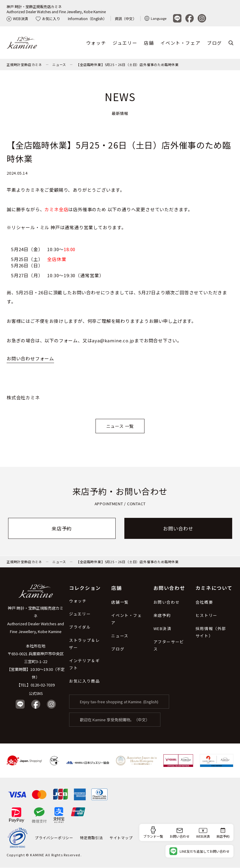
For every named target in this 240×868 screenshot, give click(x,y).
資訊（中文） (126, 18)
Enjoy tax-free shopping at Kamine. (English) (119, 702)
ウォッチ (96, 43)
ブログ (214, 43)
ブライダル (80, 628)
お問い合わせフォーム (30, 359)
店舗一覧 (120, 603)
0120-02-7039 (43, 685)
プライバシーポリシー (54, 838)
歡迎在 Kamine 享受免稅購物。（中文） (115, 720)
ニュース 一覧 (120, 427)
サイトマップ (121, 838)
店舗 (149, 43)
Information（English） (87, 18)
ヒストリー (207, 616)
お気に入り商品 (84, 682)
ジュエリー (125, 43)
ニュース (59, 65)
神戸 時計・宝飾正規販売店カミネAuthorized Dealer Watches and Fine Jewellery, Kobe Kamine (56, 9)
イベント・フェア (180, 43)
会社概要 (204, 603)
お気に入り (48, 18)
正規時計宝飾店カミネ (24, 65)
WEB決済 (17, 18)
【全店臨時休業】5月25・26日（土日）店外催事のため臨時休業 (128, 65)
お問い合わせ (178, 529)
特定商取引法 (91, 838)
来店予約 (62, 529)
